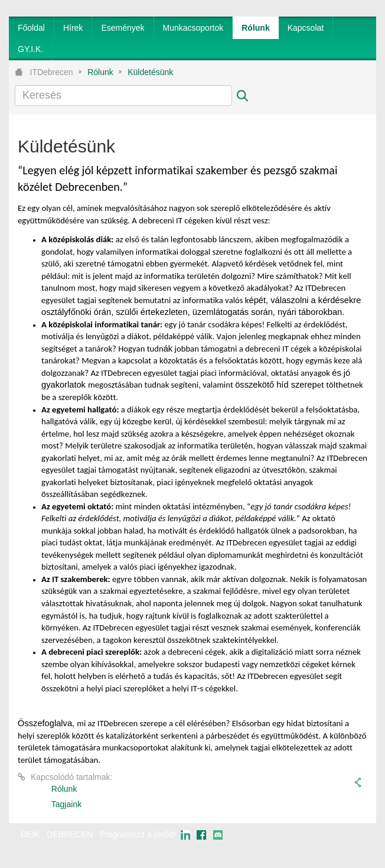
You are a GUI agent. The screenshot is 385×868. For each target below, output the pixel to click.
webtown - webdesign (337, 846)
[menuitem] (31, 28)
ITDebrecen (52, 72)
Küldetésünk (150, 72)
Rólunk (100, 72)
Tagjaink (66, 804)
